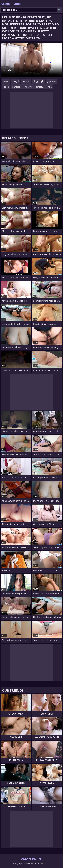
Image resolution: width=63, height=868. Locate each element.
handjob (16, 87)
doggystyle (39, 81)
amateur (40, 87)
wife (50, 87)
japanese (52, 81)
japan (6, 87)
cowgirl (16, 81)
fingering (28, 87)
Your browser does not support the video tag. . (31, 60)
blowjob (26, 81)
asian (6, 81)
